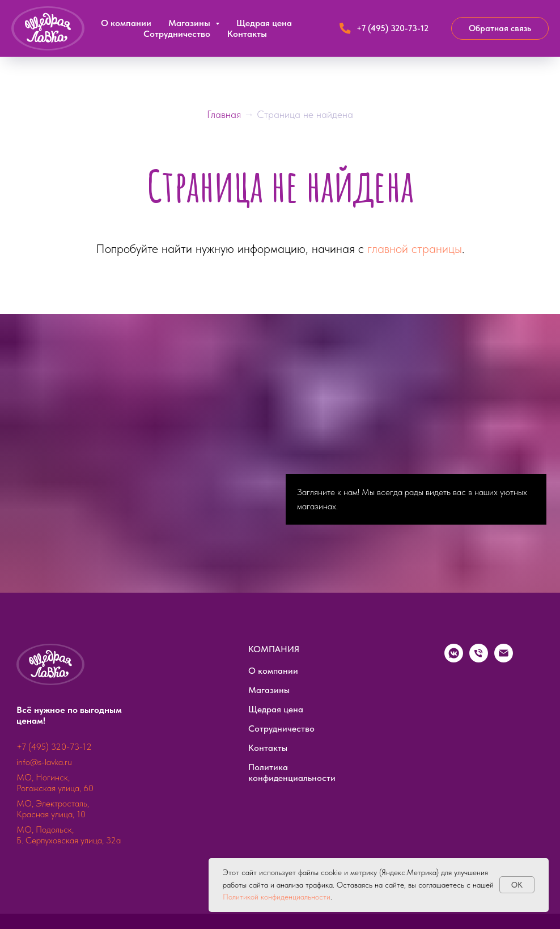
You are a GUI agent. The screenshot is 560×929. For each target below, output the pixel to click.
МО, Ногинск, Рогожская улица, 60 (55, 783)
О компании (126, 23)
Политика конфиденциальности (292, 772)
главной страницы (415, 248)
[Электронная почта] (504, 659)
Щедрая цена (264, 23)
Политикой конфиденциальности (277, 897)
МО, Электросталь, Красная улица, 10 (53, 809)
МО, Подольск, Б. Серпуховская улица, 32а (69, 835)
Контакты (247, 34)
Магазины (269, 690)
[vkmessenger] (454, 659)
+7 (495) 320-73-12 (54, 747)
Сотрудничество (177, 34)
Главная (225, 114)
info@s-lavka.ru (44, 762)
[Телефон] (479, 659)
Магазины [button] (190, 23)
